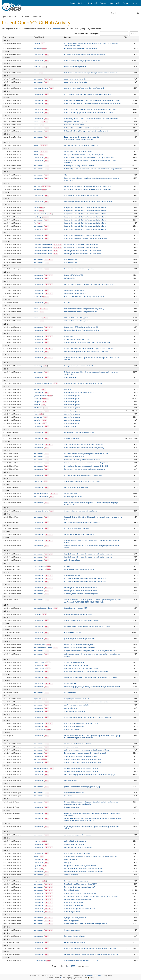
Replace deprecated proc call (74, 793)
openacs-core (39, 55)
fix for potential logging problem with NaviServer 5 (81, 366)
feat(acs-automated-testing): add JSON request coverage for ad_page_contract (91, 110)
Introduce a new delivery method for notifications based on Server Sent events (90, 948)
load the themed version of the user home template (81, 196)
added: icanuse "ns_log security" (75, 711)
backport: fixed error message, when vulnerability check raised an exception (90, 349)
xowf (36, 73)
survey (37, 208)
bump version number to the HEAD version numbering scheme (85, 208)
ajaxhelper (38, 420)
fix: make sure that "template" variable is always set (81, 145)
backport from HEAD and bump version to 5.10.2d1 (81, 327)
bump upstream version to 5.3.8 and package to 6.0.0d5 (83, 383)
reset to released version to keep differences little (81, 893)
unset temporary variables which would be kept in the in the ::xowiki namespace (91, 856)
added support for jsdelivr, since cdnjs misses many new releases (86, 671)
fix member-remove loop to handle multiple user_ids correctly (85, 469)
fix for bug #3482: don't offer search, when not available (83, 251)
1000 (73, 966)
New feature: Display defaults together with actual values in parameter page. (90, 775)
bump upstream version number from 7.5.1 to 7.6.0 (81, 960)
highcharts (38, 614)
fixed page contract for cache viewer (76, 881)
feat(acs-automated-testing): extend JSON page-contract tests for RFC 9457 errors (92, 100)
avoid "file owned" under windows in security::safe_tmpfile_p (84, 445)
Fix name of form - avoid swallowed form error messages (83, 475)
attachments (38, 408)
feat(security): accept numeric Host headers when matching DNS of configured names (93, 169)
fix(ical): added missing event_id (75, 67)
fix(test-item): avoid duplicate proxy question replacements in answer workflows (91, 73)
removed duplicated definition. (74, 497)
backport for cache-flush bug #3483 (76, 122)
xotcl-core (38, 48)
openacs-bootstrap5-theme (43, 244)
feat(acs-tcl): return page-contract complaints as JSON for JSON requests (89, 113)
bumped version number (72, 575)
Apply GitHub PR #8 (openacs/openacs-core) (79, 432)
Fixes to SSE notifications (73, 633)
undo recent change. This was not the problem (80, 909)
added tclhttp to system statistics (75, 841)
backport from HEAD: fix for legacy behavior (79, 151)
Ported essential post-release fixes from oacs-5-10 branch (84, 869)
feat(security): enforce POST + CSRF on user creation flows (84, 128)
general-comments (41, 214)
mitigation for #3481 (71, 260)
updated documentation (72, 438)
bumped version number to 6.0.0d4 (76, 665)
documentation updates (72, 396)
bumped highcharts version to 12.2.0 (76, 699)
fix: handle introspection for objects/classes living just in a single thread (88, 186)
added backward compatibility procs (76, 318)
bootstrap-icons (39, 662)
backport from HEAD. (71, 493)
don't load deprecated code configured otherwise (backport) (84, 309)
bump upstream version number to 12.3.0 (78, 614)
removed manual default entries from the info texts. (81, 768)
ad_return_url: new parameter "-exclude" (78, 835)
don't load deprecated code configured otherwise (81, 312)
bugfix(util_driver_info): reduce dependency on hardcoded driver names (88, 554)
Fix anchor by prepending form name (77, 528)
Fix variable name (70, 693)
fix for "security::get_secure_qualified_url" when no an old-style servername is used (92, 687)
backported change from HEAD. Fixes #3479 (79, 534)
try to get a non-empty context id (75, 918)
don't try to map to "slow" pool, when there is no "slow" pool (84, 88)
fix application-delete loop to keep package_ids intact (82, 460)
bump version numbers (72, 730)
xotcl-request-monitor (41, 88)
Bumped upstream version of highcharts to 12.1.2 (81, 866)
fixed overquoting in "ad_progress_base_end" (80, 887)
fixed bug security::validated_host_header (78, 847)
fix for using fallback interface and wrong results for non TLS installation (88, 626)
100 (59, 966)
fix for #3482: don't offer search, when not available (81, 244)
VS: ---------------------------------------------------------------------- (83, 175)
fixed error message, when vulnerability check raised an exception (86, 352)
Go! (138, 13)
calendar (37, 43)
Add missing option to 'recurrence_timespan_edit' (81, 48)
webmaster (90, 975)
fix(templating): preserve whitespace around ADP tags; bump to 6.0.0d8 (88, 202)
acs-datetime (39, 229)
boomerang (38, 366)
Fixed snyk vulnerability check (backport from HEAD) (82, 723)
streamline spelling (70, 859)
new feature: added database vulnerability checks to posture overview (88, 717)
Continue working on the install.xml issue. (78, 899)
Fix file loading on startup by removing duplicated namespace (85, 55)
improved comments (71, 747)
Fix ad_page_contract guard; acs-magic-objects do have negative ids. (87, 94)
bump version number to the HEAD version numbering (82, 235)
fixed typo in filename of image (74, 936)
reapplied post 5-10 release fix (74, 844)
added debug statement (72, 912)
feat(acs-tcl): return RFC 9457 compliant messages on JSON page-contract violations (93, 103)
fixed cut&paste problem (72, 890)
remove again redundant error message (78, 339)
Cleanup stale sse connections (74, 942)
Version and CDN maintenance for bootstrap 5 (80, 648)
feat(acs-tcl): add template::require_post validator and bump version (87, 131)
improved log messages (72, 930)
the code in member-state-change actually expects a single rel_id (86, 466)
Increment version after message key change (79, 269)
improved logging (70, 426)
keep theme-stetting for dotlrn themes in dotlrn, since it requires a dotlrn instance (91, 896)
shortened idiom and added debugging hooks (79, 392)
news (36, 211)
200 (64, 966)
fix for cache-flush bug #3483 (74, 125)
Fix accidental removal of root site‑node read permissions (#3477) (86, 578)
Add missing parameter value (74, 457)
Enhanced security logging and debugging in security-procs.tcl (85, 753)
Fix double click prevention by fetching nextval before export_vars (86, 454)
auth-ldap (37, 389)
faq (35, 223)
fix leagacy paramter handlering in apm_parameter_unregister (85, 155)
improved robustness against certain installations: (81, 511)
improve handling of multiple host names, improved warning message (87, 342)
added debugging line (72, 921)
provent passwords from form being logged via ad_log (82, 787)
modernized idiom (70, 377)
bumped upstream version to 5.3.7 (76, 608)
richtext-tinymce (40, 566)
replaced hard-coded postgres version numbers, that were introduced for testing (91, 677)
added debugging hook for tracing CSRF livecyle (80, 756)
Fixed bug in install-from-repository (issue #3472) (81, 884)
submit (100, 975)
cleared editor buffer (71, 708)
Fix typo (67, 303)
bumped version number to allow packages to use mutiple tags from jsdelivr (89, 651)
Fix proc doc (68, 796)
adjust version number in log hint (75, 79)
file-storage (38, 217)
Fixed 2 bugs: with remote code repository (78, 853)
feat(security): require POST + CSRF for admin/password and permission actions (91, 119)
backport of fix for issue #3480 (74, 275)
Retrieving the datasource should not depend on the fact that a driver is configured (92, 954)
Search (134, 34)
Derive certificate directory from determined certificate (82, 330)
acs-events (38, 423)
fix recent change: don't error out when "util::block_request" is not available (89, 284)
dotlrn (36, 869)
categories (38, 402)
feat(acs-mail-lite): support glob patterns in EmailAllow (82, 61)
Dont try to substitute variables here (76, 487)
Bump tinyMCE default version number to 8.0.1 (80, 569)
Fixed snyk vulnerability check (74, 726)
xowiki (36, 122)
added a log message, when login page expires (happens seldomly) (87, 750)
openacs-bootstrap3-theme (43, 248)
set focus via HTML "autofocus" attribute (78, 744)
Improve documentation (72, 807)
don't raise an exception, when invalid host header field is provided (86, 702)
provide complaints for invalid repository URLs (80, 639)
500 (69, 966)
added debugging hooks (72, 560)
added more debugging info (73, 902)
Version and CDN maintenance (75, 662)
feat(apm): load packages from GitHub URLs (79, 166)
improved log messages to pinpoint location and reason (83, 759)
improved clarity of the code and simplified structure (81, 620)
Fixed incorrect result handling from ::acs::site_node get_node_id (86, 924)
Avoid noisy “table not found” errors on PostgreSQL (81, 594)
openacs (56, 29)
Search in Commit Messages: (86, 33)
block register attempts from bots (75, 290)
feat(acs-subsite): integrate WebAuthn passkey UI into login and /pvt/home (89, 158)
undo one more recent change (74, 905)
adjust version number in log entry (76, 82)
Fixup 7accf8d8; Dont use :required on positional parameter (84, 297)
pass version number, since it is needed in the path (81, 668)
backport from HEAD (71, 336)
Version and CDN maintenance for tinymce (79, 645)
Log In (135, 3)
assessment (38, 417)
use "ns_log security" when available (76, 705)
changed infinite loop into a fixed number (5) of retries (82, 481)
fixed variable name (71, 781)
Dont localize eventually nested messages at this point (82, 522)
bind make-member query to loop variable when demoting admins (86, 463)
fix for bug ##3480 (70, 278)
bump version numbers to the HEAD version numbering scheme (86, 238)
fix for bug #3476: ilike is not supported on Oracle (81, 588)
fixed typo (68, 389)
